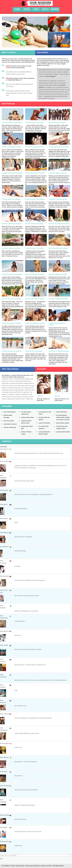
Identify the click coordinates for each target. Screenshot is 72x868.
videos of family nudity (26, 433)
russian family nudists (63, 432)
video (36, 9)
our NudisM (40, 3)
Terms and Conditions (33, 866)
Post (1, 859)
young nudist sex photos (44, 418)
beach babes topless (63, 423)
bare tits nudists (9, 421)
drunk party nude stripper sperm (62, 427)
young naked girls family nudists (44, 433)
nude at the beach (44, 423)
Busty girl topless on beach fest (43, 400)
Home (17, 9)
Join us (45, 9)
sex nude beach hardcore (44, 427)
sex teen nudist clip (10, 427)
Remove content (46, 866)
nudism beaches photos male (26, 422)
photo (27, 9)
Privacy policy (20, 866)
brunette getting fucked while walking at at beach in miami (63, 417)
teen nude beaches (10, 412)
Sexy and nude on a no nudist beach (62, 400)
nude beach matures (10, 424)
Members (55, 9)
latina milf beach (62, 412)
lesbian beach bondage (8, 416)
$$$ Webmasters (58, 866)
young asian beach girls (27, 427)
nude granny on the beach (45, 413)
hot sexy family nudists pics (26, 413)
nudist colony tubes (27, 417)
